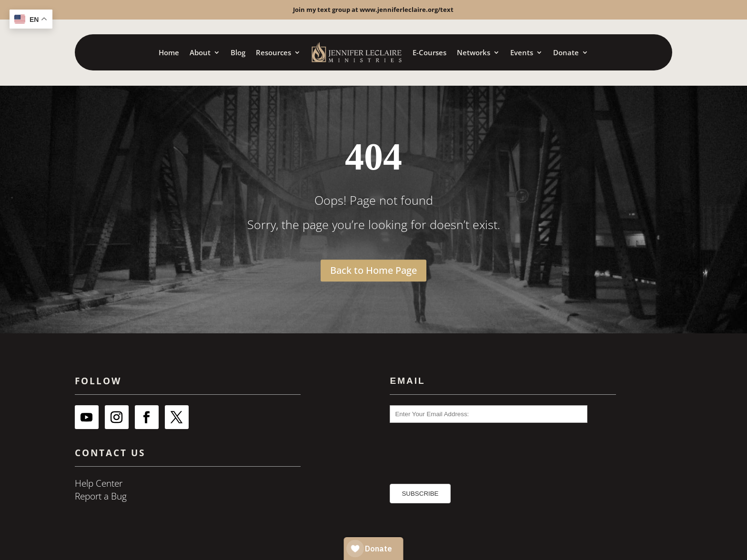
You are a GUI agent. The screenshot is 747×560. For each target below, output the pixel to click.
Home (169, 52)
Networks (474, 52)
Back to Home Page (373, 270)
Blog (238, 52)
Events (522, 52)
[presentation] (444, 449)
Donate (566, 52)
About (200, 52)
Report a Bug (101, 496)
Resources (273, 52)
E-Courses (429, 52)
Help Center (99, 483)
